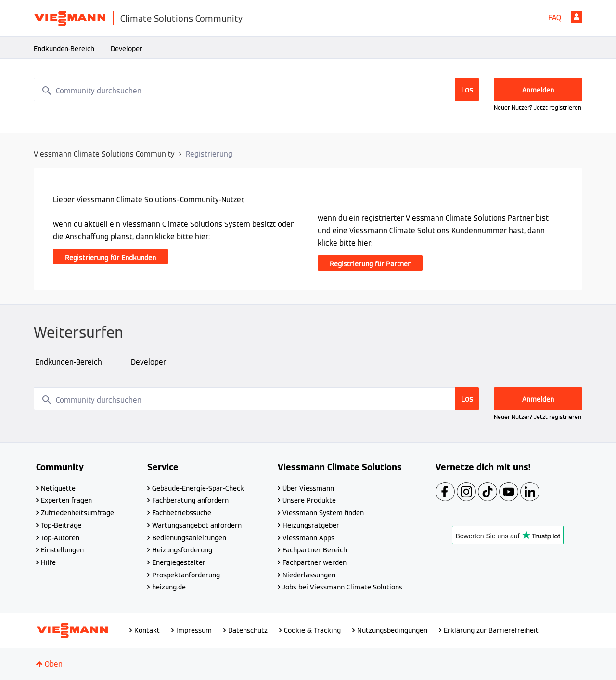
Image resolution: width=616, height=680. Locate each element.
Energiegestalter (179, 562)
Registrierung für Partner (370, 264)
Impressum (194, 630)
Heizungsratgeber (311, 525)
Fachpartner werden (314, 562)
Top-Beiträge (61, 525)
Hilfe (48, 562)
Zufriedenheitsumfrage (77, 513)
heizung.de (169, 587)
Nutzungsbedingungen (392, 630)
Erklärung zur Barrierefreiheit (491, 630)
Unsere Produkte (309, 500)
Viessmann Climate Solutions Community (104, 154)
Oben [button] (54, 664)
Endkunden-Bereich (64, 49)
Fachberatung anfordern (190, 500)
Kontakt (147, 630)
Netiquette (58, 488)
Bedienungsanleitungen (189, 538)
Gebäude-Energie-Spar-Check (198, 488)
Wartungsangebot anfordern (197, 525)
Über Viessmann (308, 488)
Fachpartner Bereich (315, 550)
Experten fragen (66, 500)
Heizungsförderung (182, 550)
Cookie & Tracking (312, 630)
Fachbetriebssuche (182, 513)
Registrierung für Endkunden (110, 258)
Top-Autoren (60, 538)
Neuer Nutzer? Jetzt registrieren (538, 108)
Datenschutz (248, 630)
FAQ (555, 18)
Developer (127, 49)
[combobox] (257, 90)
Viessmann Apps (308, 538)
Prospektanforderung (186, 575)
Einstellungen (62, 550)
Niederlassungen (309, 575)
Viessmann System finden (323, 513)
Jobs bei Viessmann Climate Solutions (342, 587)
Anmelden (577, 17)
